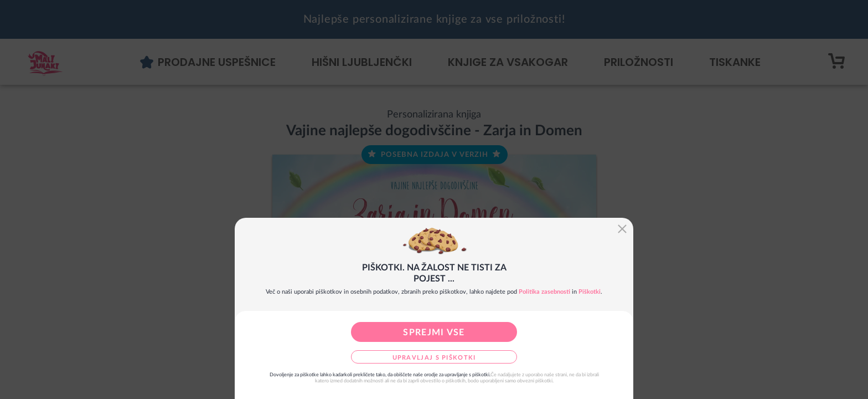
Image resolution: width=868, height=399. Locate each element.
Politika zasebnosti (544, 292)
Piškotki (590, 292)
